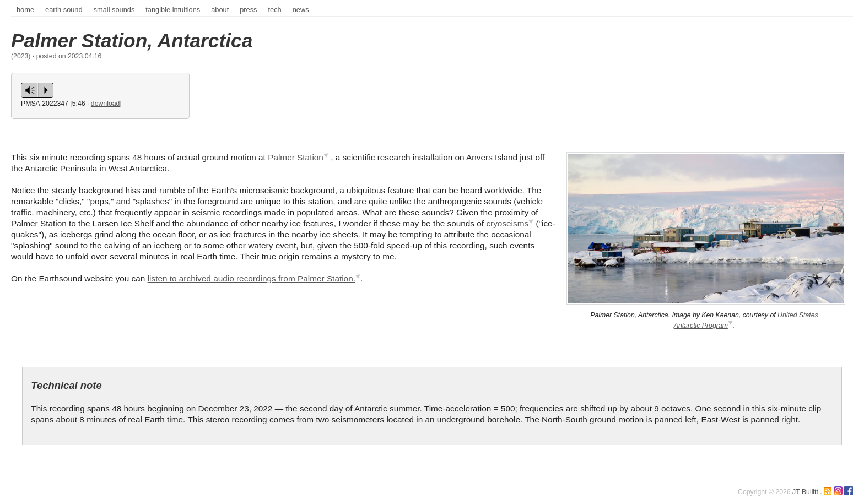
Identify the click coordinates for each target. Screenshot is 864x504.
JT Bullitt (805, 492)
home (25, 10)
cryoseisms (507, 223)
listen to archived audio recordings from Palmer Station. (252, 278)
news (301, 10)
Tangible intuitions (173, 10)
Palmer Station (296, 157)
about (220, 10)
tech (275, 10)
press (248, 10)
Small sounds (114, 10)
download (106, 104)
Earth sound (64, 10)
